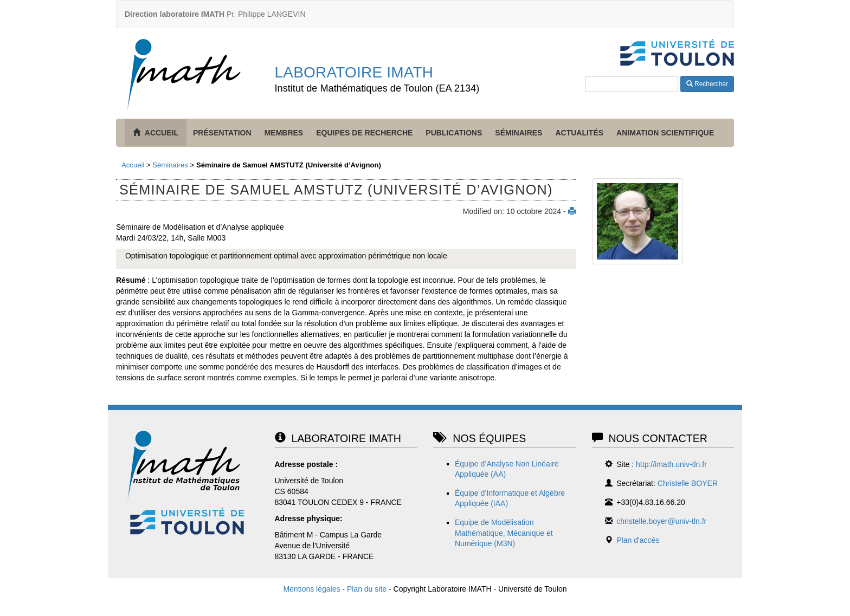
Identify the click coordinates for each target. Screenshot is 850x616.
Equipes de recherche (364, 133)
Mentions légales (311, 589)
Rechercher (707, 84)
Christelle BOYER (688, 483)
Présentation (222, 133)
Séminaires (519, 133)
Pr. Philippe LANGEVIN (215, 14)
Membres (284, 133)
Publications (454, 133)
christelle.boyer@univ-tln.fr (661, 521)
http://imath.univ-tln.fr (671, 464)
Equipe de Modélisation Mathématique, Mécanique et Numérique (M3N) (504, 533)
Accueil (133, 165)
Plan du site (367, 589)
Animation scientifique (665, 133)
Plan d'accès (638, 540)
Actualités (579, 133)
